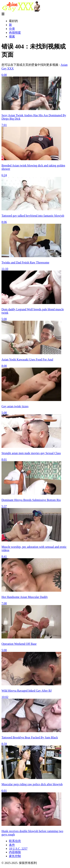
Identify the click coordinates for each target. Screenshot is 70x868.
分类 (12, 29)
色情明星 (15, 33)
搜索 (12, 37)
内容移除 (15, 852)
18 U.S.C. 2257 (18, 849)
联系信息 (15, 841)
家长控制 (15, 856)
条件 (12, 845)
